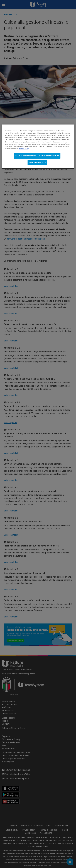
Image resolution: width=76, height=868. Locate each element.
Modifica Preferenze (37, 163)
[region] (38, 147)
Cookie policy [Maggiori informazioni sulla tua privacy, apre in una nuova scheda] (24, 149)
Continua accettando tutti (25, 156)
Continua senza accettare (49, 156)
